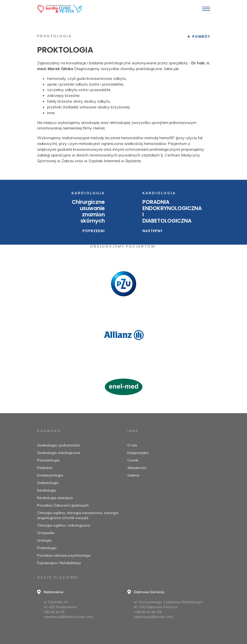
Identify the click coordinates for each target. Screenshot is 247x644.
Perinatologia (48, 460)
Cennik (133, 460)
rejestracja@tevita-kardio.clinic (69, 617)
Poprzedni (94, 231)
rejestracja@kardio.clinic (154, 617)
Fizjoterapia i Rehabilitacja (59, 563)
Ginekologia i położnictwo (59, 445)
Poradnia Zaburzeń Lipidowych (63, 505)
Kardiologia (47, 490)
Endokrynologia (50, 475)
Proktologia (47, 548)
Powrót (201, 37)
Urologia (44, 540)
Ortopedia (46, 533)
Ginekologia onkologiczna (59, 453)
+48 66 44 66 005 (148, 612)
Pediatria (45, 468)
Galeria (133, 475)
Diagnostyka (138, 453)
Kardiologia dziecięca (55, 498)
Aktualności (137, 468)
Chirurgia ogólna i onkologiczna (64, 525)
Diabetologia (48, 483)
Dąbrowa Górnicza (149, 592)
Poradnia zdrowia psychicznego (64, 555)
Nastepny (152, 231)
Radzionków (54, 592)
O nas (132, 445)
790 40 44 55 (54, 612)
